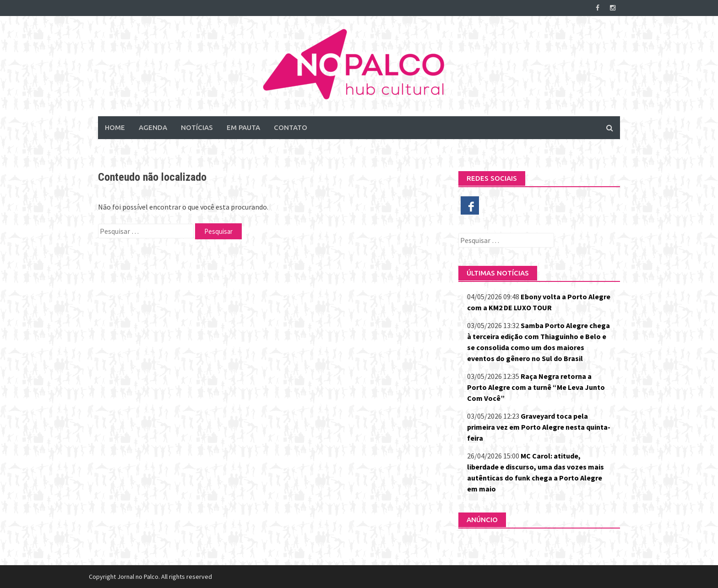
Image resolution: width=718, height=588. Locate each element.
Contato (291, 127)
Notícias (197, 127)
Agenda (153, 127)
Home (115, 127)
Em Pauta (243, 127)
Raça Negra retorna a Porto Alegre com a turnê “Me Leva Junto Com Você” (536, 387)
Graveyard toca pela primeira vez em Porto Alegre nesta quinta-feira (539, 427)
